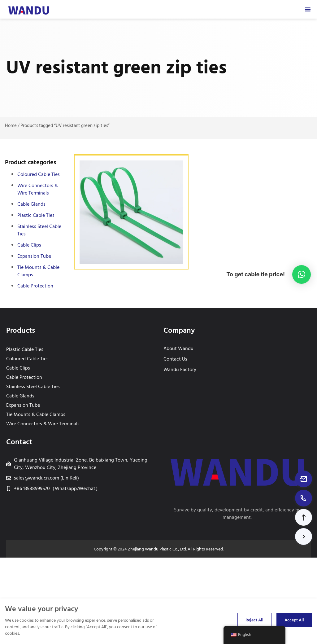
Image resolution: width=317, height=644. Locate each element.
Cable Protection (35, 286)
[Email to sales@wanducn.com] (304, 479)
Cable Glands (31, 204)
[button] (304, 517)
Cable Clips (29, 245)
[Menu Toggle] (308, 9)
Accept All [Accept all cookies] (294, 620)
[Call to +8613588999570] (304, 498)
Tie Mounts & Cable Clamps (38, 271)
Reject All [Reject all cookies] (254, 620)
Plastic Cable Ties (36, 215)
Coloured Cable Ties (39, 174)
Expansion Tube (34, 256)
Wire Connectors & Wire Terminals (38, 189)
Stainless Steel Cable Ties (39, 230)
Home (11, 126)
